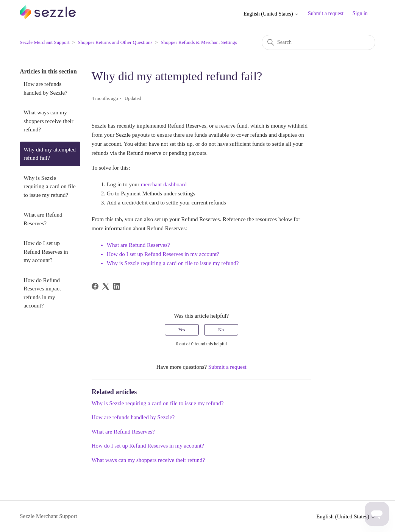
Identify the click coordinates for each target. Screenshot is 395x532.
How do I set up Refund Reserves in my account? (46, 252)
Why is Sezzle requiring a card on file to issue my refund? (49, 186)
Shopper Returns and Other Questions (115, 42)
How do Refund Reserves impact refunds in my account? (42, 293)
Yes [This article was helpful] (182, 330)
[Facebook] (95, 286)
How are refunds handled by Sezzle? (45, 88)
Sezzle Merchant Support (44, 42)
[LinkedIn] (117, 286)
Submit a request (326, 13)
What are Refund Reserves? (43, 219)
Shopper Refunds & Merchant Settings (199, 42)
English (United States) (271, 14)
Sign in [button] (360, 13)
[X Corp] (106, 286)
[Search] (318, 42)
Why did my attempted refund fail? (50, 154)
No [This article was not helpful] (221, 330)
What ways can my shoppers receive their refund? (48, 121)
